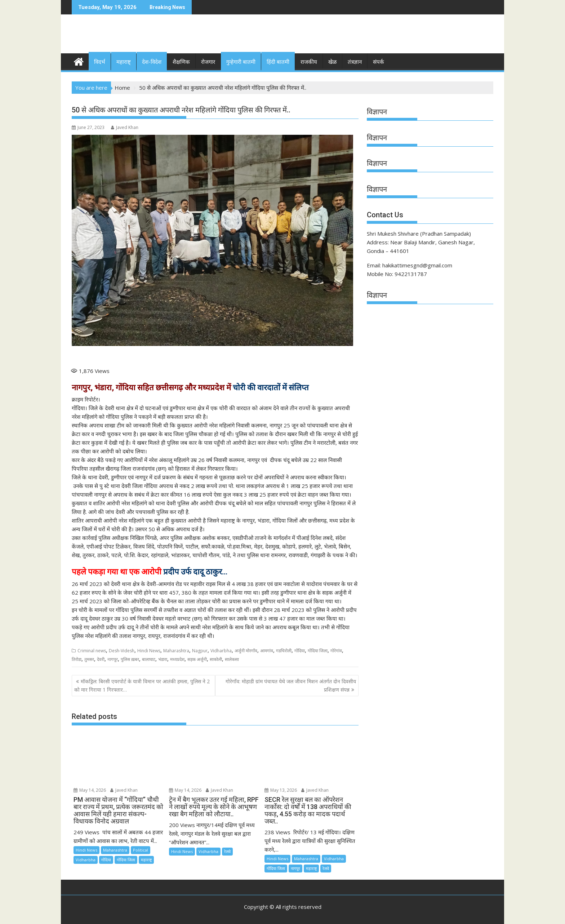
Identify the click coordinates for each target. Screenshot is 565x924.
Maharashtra (176, 650)
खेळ (332, 62)
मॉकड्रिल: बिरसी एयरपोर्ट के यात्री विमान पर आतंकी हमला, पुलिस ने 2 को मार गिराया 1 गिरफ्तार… (142, 685)
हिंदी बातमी (278, 62)
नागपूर (113, 659)
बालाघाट (149, 659)
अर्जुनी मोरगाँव (246, 650)
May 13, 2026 (281, 790)
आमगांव (267, 650)
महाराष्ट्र (146, 859)
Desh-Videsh (122, 650)
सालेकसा (232, 659)
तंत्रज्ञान (355, 62)
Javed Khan (125, 127)
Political (141, 850)
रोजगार (208, 62)
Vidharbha (221, 650)
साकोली (216, 659)
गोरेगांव (336, 650)
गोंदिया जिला (318, 650)
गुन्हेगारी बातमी (241, 62)
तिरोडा (77, 659)
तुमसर (89, 659)
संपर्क (379, 62)
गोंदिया (300, 650)
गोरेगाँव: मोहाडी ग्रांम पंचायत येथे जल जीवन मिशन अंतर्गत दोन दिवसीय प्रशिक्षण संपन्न (291, 685)
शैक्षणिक (181, 62)
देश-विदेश (152, 62)
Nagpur (200, 650)
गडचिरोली (284, 650)
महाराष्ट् (124, 62)
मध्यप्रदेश (177, 659)
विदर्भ (100, 62)
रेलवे (227, 851)
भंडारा (163, 659)
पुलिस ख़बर (130, 659)
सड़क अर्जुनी (197, 659)
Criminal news (92, 650)
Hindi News (149, 650)
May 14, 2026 (90, 790)
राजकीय (309, 62)
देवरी (101, 659)
